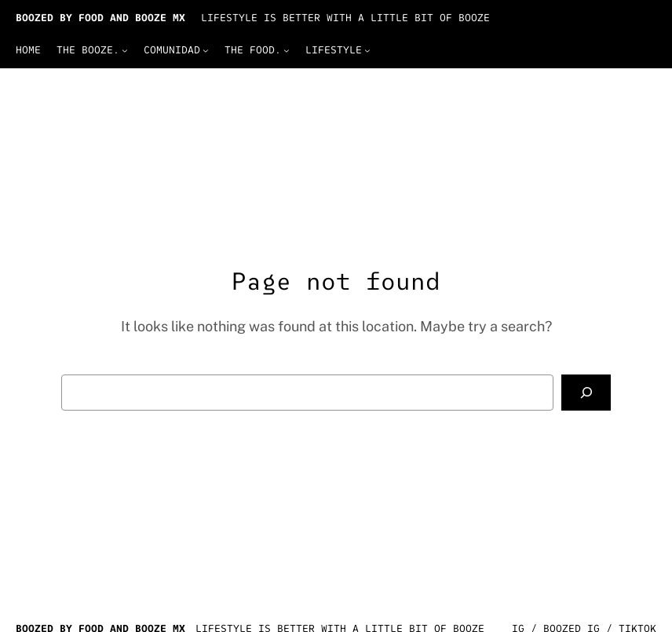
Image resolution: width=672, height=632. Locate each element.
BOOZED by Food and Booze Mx (100, 18)
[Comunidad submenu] (206, 50)
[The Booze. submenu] (125, 50)
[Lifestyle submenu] (367, 50)
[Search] (586, 392)
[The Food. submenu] (287, 50)
